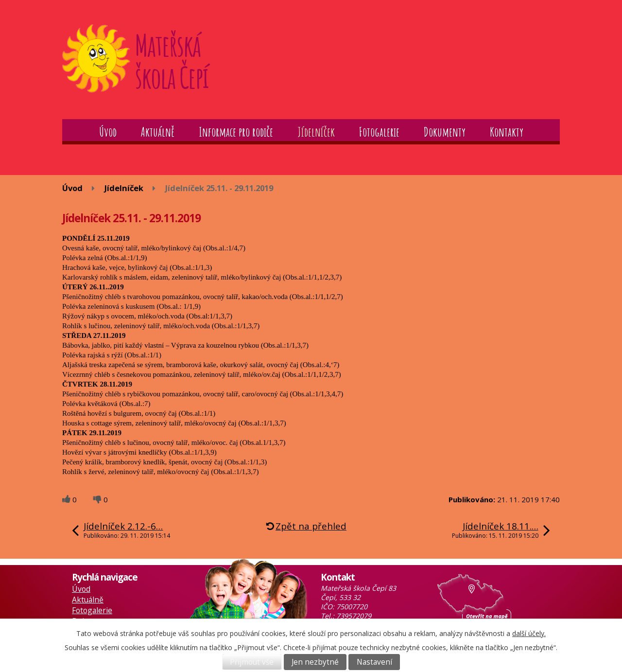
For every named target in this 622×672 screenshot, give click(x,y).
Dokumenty (445, 132)
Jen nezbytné (315, 662)
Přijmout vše (252, 662)
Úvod (108, 132)
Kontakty (507, 132)
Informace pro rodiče (236, 132)
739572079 (354, 616)
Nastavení (374, 662)
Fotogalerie (379, 132)
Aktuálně (158, 132)
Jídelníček (316, 132)
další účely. (529, 633)
